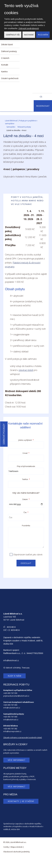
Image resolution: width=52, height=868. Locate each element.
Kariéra (4, 72)
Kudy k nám (14, 676)
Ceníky (6, 847)
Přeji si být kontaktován (26, 466)
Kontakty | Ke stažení (21, 801)
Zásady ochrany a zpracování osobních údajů (23, 737)
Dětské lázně (7, 44)
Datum (26, 499)
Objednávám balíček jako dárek (28, 554)
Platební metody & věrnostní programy (23, 265)
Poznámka (26, 526)
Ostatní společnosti (10, 78)
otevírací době (26, 370)
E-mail (26, 453)
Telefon (26, 479)
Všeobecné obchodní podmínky (17, 852)
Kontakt (5, 65)
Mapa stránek (17, 847)
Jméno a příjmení (26, 440)
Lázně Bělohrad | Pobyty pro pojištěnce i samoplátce (21, 122)
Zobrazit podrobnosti (29, 28)
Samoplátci (11, 127)
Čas (26, 512)
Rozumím (43, 35)
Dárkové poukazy (9, 51)
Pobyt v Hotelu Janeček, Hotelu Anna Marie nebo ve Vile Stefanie (24, 200)
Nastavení (29, 35)
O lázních (5, 58)
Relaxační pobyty (24, 127)
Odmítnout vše (13, 35)
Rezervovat (43, 106)
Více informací (16, 760)
